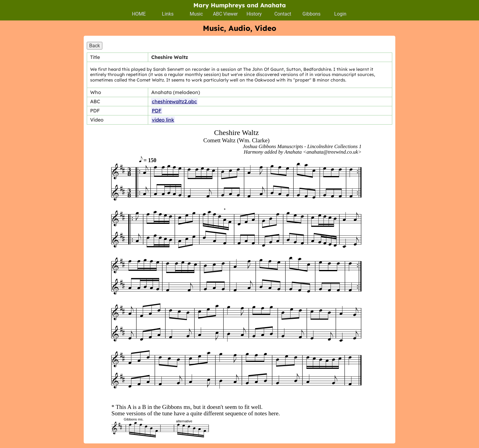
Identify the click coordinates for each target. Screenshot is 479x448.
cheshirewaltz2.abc (174, 101)
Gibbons (311, 14)
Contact (283, 14)
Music (196, 14)
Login (340, 14)
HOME (139, 14)
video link (163, 120)
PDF (157, 111)
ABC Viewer (225, 14)
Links (168, 14)
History (254, 14)
